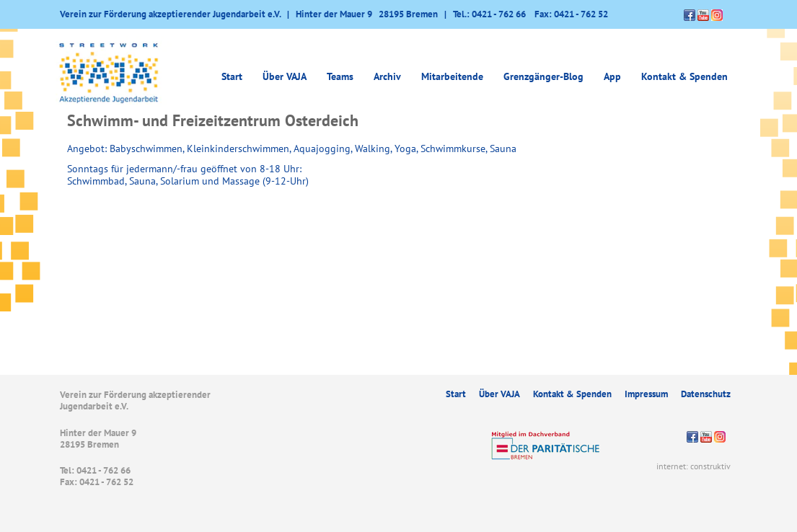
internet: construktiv (693, 466)
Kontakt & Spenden (684, 76)
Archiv (387, 76)
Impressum (646, 394)
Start (232, 76)
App (612, 76)
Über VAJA (285, 76)
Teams (340, 76)
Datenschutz (706, 394)
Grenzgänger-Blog (543, 76)
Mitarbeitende (452, 76)
